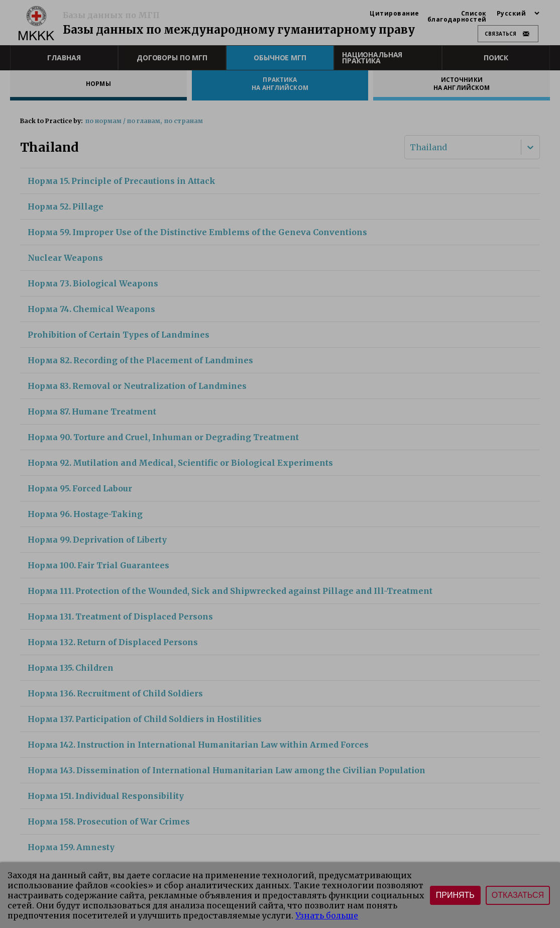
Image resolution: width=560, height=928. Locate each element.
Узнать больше (327, 915)
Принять (455, 895)
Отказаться (518, 895)
